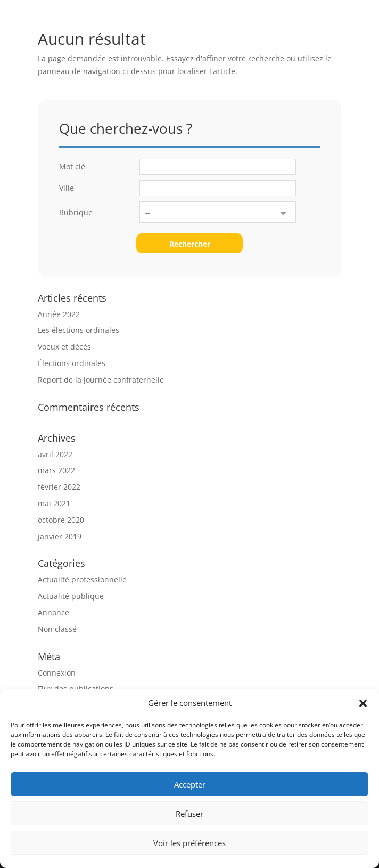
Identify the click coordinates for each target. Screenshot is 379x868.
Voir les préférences (190, 843)
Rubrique (76, 212)
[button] (363, 703)
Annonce (53, 613)
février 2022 (59, 487)
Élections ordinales (72, 363)
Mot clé (72, 167)
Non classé (57, 629)
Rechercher (190, 244)
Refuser (190, 814)
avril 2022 (55, 454)
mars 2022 (56, 470)
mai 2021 (54, 503)
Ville (67, 188)
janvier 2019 (60, 536)
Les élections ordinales (79, 330)
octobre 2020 (61, 520)
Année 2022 (59, 314)
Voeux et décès (64, 347)
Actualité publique (71, 596)
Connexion (57, 673)
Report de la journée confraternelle (101, 380)
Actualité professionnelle (82, 579)
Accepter (190, 784)
